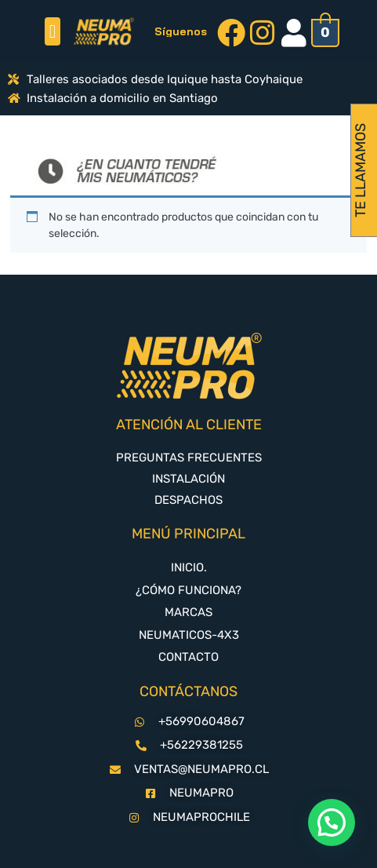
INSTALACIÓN (188, 479)
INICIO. (189, 567)
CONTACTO (188, 657)
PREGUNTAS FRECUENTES (189, 458)
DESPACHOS (188, 500)
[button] (53, 31)
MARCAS (188, 612)
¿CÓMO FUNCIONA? (188, 590)
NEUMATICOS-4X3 (189, 635)
